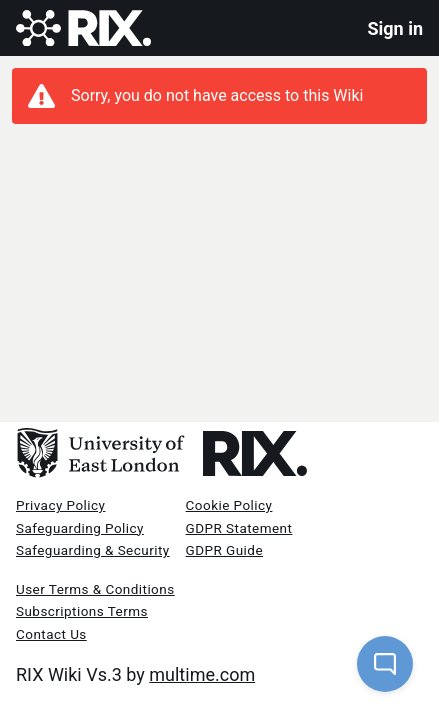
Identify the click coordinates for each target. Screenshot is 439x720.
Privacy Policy (60, 505)
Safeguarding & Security (93, 550)
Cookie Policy (229, 505)
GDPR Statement (239, 528)
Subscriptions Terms (82, 611)
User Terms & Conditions (95, 589)
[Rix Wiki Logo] (83, 28)
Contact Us (51, 634)
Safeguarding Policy (80, 528)
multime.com (202, 674)
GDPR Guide (224, 550)
